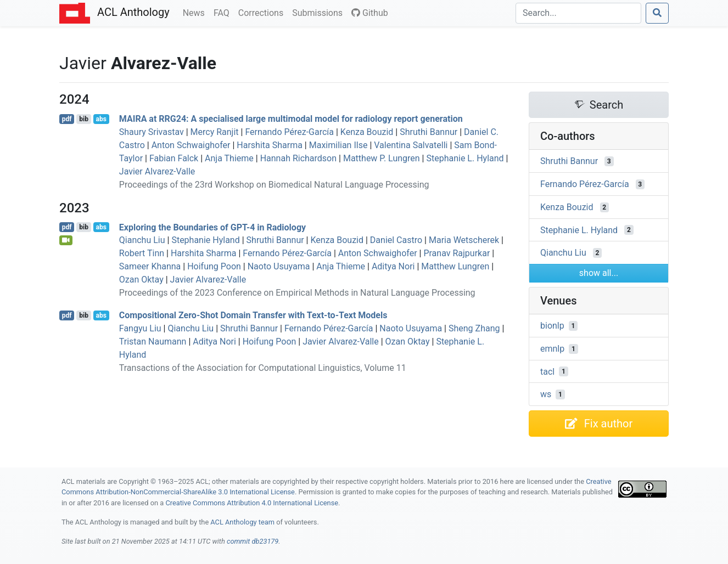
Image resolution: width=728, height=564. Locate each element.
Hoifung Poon (214, 266)
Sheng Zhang (474, 328)
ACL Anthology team (242, 522)
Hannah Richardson (298, 158)
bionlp (552, 326)
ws (546, 394)
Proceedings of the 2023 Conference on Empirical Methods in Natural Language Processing (297, 293)
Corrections (263, 12)
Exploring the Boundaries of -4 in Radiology (212, 227)
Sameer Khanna (150, 266)
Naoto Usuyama (279, 266)
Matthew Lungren (455, 266)
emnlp (552, 349)
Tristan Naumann (153, 342)
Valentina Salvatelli (411, 145)
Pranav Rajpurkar (457, 253)
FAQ (224, 12)
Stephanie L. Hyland (465, 158)
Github (370, 13)
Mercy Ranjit (215, 132)
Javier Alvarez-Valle (157, 171)
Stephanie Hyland (205, 240)
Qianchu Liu (142, 240)
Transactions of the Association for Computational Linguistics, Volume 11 (263, 368)
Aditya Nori (393, 266)
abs (101, 119)
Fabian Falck (174, 158)
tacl (547, 371)
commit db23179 (253, 541)
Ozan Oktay (141, 280)
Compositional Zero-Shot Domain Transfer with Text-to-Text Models (253, 315)
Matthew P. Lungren (382, 158)
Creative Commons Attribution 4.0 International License (252, 503)
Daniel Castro (396, 240)
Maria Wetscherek (464, 240)
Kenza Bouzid (367, 132)
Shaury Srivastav (152, 132)
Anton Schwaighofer (191, 145)
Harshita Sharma (270, 145)
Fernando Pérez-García (289, 132)
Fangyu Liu (140, 328)
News (196, 12)
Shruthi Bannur (429, 132)
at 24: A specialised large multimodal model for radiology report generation (291, 119)
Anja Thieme (229, 158)
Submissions (320, 12)
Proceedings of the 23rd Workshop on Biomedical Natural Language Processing (274, 185)
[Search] (578, 13)
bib (84, 119)
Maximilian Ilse (338, 145)
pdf (67, 119)
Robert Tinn (142, 253)
